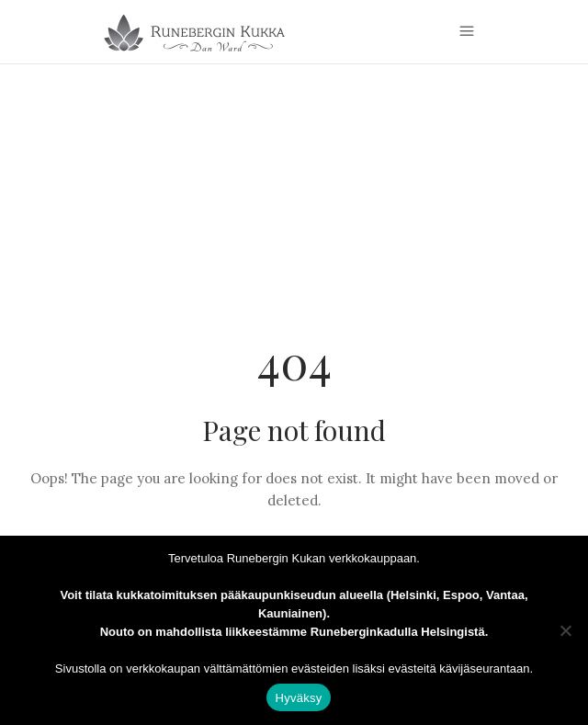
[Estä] (565, 630)
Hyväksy (299, 698)
